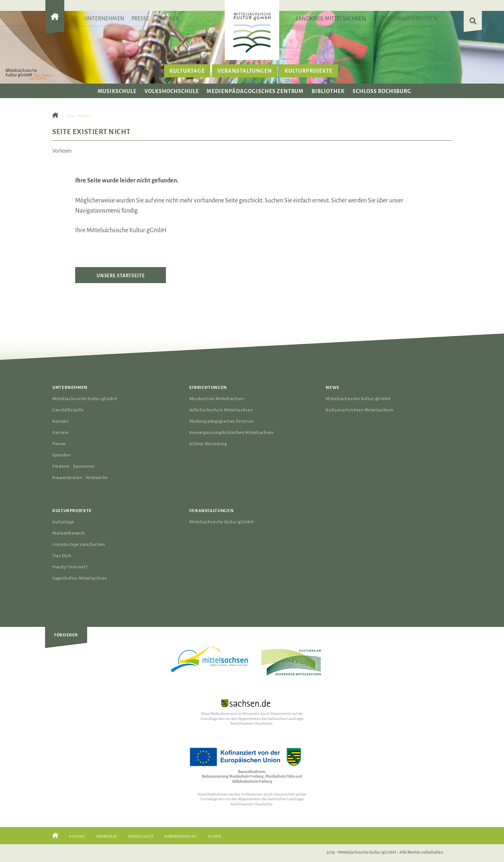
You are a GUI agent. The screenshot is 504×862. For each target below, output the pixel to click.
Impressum (107, 836)
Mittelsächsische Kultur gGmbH (85, 399)
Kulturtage (187, 71)
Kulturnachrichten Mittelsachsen (359, 410)
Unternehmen (104, 19)
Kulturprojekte (308, 71)
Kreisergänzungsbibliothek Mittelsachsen (232, 433)
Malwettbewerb (68, 533)
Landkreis (331, 19)
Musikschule (117, 91)
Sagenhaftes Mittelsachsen (80, 578)
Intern (214, 836)
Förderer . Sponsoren (74, 466)
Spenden (61, 455)
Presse (141, 19)
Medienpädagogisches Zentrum (255, 91)
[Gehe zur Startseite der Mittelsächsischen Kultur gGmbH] (55, 23)
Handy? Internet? (70, 567)
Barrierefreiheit (180, 836)
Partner (168, 19)
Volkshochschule (172, 91)
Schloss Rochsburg (382, 91)
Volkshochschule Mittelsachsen (221, 410)
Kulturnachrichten (409, 19)
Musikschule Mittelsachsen (217, 399)
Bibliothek (328, 91)
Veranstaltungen (245, 71)
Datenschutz (141, 836)
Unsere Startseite (121, 276)
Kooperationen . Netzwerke (80, 478)
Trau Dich (62, 556)
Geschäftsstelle (68, 410)
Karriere (60, 433)
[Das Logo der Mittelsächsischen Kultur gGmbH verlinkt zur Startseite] (252, 32)
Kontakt (60, 421)
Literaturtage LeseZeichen (79, 545)
